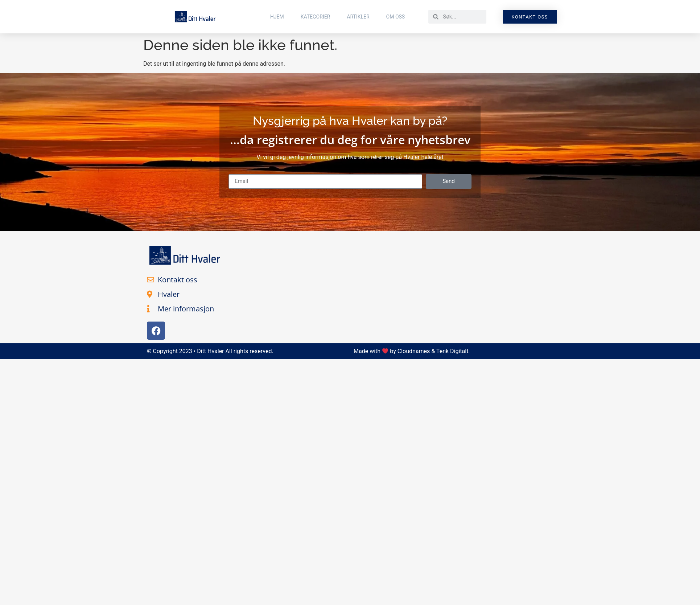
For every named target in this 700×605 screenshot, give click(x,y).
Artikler (358, 17)
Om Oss (396, 17)
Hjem (277, 17)
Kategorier (316, 17)
